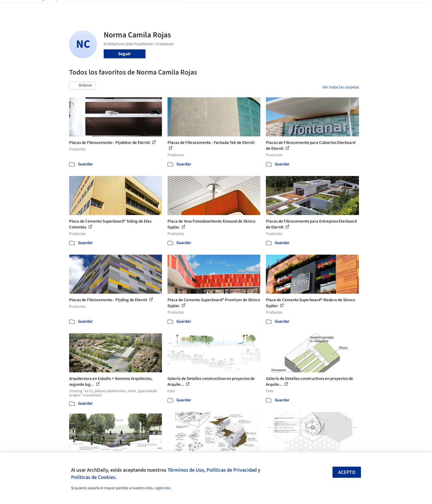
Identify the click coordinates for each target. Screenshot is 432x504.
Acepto (347, 472)
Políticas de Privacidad (232, 470)
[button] (82, 86)
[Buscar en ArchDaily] (127, 8)
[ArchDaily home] (49, 8)
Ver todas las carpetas (341, 87)
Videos (289, 8)
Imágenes (212, 8)
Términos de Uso (186, 470)
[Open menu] (384, 8)
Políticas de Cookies (93, 477)
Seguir (124, 54)
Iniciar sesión (319, 8)
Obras (193, 8)
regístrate (162, 488)
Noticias (270, 8)
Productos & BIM (242, 8)
